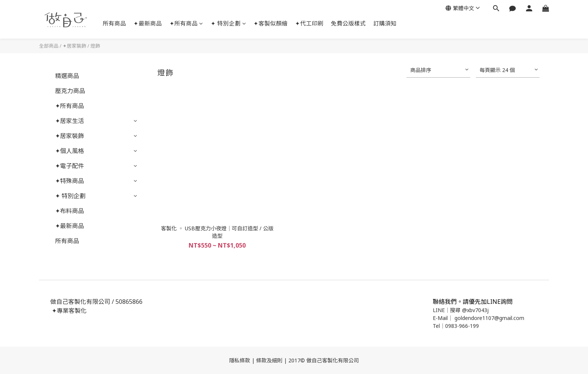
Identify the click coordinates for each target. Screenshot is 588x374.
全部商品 (49, 46)
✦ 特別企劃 (229, 23)
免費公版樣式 (349, 23)
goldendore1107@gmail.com (489, 318)
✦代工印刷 (309, 23)
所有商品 (114, 23)
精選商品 (67, 76)
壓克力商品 (70, 91)
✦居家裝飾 (74, 46)
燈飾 (95, 46)
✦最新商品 (148, 23)
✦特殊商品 (70, 181)
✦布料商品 (70, 211)
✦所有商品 (186, 23)
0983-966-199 (462, 326)
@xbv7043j (475, 310)
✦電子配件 (70, 166)
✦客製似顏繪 (271, 23)
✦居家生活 (70, 121)
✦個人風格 (70, 151)
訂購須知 (385, 23)
